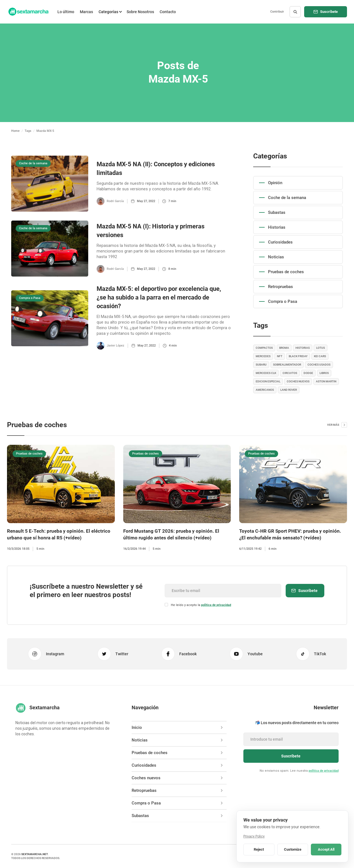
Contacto (168, 12)
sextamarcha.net (35, 854)
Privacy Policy (254, 836)
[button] (110, 12)
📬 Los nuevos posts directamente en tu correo (297, 723)
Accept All (326, 849)
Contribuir (277, 12)
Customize (293, 849)
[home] (28, 12)
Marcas (86, 12)
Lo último (66, 12)
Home (15, 131)
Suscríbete (329, 12)
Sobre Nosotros (140, 12)
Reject (259, 849)
